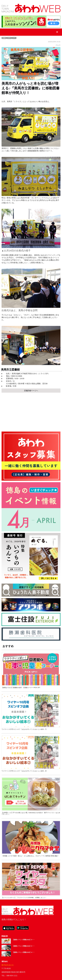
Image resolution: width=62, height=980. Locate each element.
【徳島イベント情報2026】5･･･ (23, 940)
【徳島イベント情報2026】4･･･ (23, 952)
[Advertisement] (31, 411)
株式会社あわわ (8, 965)
